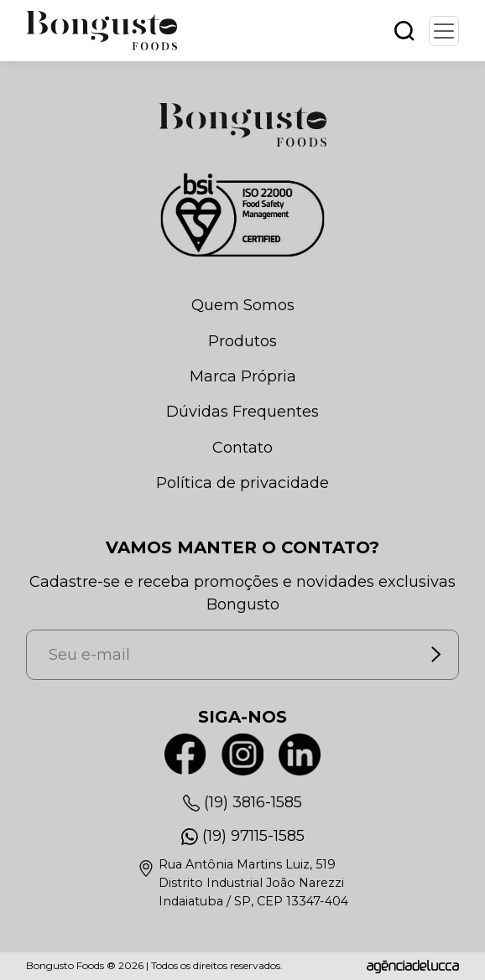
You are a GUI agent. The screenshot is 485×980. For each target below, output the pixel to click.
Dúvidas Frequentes (242, 412)
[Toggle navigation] (444, 31)
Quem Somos (243, 305)
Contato (242, 448)
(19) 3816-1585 (253, 802)
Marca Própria (243, 376)
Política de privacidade (242, 483)
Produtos (242, 341)
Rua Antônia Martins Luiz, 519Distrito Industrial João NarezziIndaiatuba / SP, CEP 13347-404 (253, 882)
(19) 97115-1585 (253, 836)
